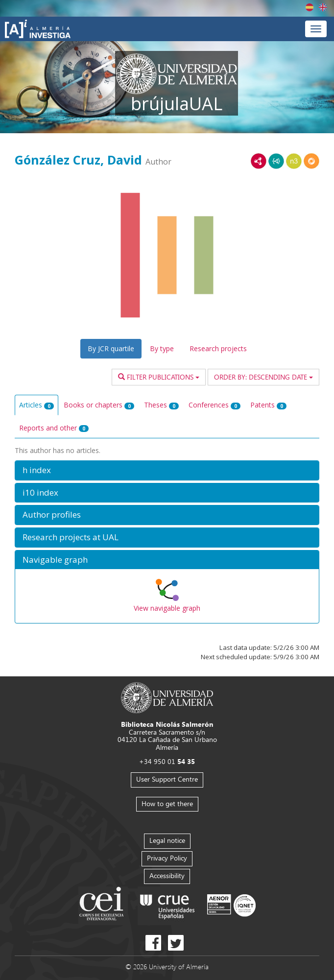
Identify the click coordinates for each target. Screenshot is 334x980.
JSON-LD (276, 161)
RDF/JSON (311, 161)
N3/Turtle (294, 161)
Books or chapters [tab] (99, 405)
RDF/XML (259, 161)
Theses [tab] (161, 405)
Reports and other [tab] (54, 428)
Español (310, 7)
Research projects (218, 348)
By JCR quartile (111, 348)
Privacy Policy (167, 858)
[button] (167, 470)
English (323, 7)
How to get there (167, 803)
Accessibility (167, 875)
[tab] (167, 470)
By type (162, 348)
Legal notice (167, 840)
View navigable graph (167, 608)
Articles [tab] (36, 405)
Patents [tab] (268, 405)
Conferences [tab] (215, 405)
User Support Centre (167, 779)
